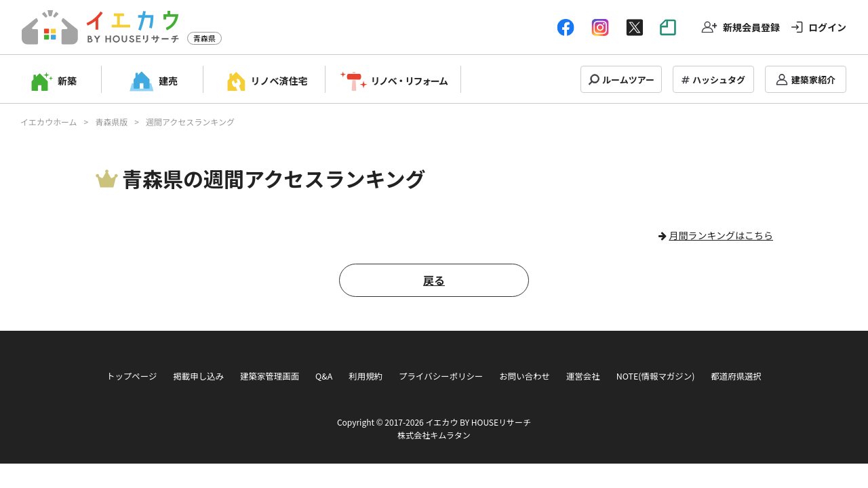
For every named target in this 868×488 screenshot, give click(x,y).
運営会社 (583, 376)
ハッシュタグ (719, 80)
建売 (168, 81)
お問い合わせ (525, 376)
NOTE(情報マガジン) (656, 376)
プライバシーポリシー (441, 376)
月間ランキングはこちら (721, 235)
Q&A (324, 376)
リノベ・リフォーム (409, 81)
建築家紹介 (813, 80)
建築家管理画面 (270, 376)
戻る (434, 280)
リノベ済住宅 (279, 81)
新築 (67, 81)
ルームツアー (628, 80)
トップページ (132, 376)
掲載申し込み (198, 376)
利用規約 (366, 376)
